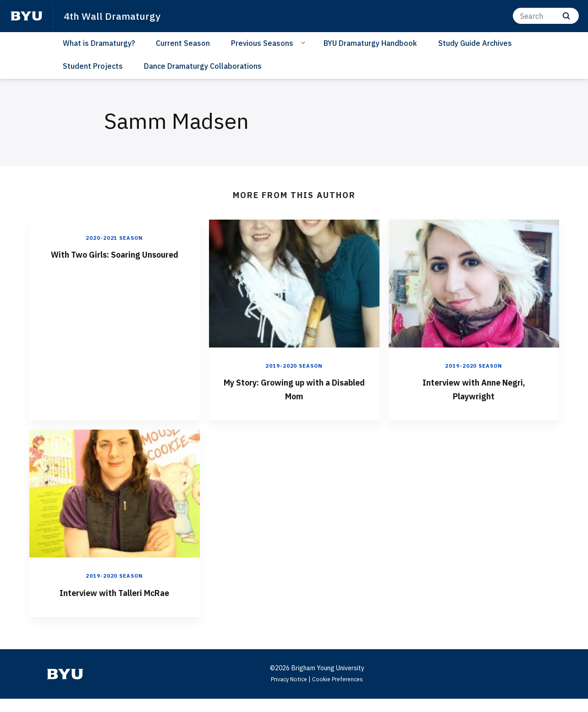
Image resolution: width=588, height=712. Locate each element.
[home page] (27, 16)
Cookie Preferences (341, 692)
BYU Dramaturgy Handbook (370, 43)
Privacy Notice (286, 692)
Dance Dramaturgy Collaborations (203, 66)
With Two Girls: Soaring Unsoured (114, 260)
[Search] (546, 16)
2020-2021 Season (115, 238)
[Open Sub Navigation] (305, 43)
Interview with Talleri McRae (114, 598)
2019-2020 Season (294, 366)
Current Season (183, 43)
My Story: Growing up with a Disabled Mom (294, 388)
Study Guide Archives (475, 43)
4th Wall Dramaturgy (116, 16)
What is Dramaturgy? (99, 43)
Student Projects (93, 66)
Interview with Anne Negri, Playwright (474, 388)
